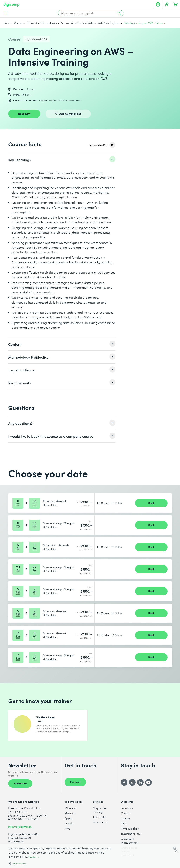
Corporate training (99, 812)
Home (7, 23)
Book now (24, 113)
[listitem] (62, 160)
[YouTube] (148, 785)
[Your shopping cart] (176, 4)
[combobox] (175, 848)
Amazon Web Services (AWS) (77, 23)
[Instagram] (132, 785)
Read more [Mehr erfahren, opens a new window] (34, 857)
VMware (70, 816)
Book (151, 503)
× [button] (176, 851)
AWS (67, 831)
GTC (123, 826)
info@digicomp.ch (20, 829)
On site (105, 503)
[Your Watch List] (167, 4)
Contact (75, 784)
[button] (61, 863)
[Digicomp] (11, 5)
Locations (127, 811)
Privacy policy (130, 831)
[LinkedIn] (140, 785)
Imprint (125, 821)
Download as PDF (98, 145)
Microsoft (70, 811)
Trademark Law (131, 836)
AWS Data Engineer (109, 23)
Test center (100, 819)
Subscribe (20, 786)
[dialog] (90, 856)
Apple (68, 821)
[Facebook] (124, 785)
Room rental (100, 825)
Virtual (119, 503)
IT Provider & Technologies (42, 23)
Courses (19, 23)
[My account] (158, 4)
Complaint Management (130, 843)
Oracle (69, 826)
